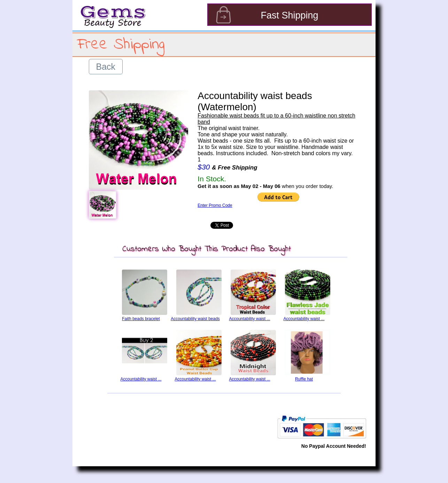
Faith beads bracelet (141, 319)
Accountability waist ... (249, 319)
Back (106, 67)
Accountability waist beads (195, 319)
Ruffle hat (304, 379)
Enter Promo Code (215, 205)
